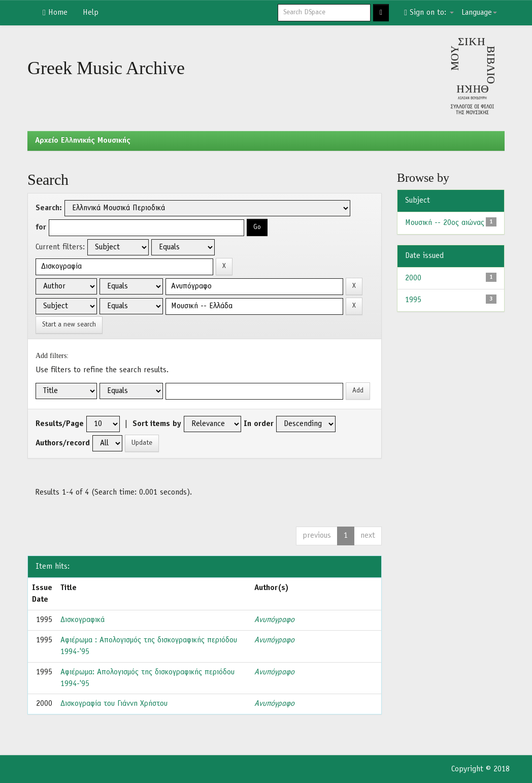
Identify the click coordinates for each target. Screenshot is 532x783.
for (41, 227)
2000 (413, 278)
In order (259, 424)
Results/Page (60, 424)
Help (91, 13)
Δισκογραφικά (82, 620)
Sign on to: (429, 13)
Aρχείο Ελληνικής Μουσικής (83, 141)
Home (55, 13)
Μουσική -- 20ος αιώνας (445, 223)
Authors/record (63, 443)
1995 (413, 300)
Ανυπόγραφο (274, 620)
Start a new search (69, 325)
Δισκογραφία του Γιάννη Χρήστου (114, 704)
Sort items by (157, 424)
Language (479, 13)
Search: (49, 208)
